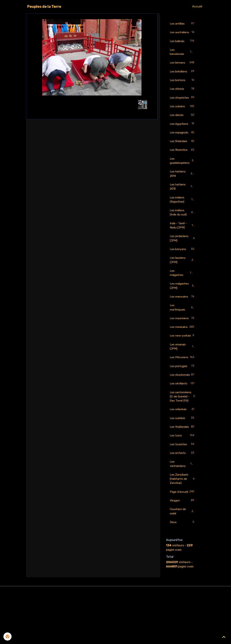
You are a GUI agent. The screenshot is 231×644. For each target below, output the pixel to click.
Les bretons (183, 85)
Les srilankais (183, 446)
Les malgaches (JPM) (183, 295)
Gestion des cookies (116, 639)
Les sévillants (183, 416)
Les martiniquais (183, 317)
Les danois (183, 121)
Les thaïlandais (183, 466)
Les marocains (183, 306)
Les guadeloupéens (183, 167)
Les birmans (183, 68)
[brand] (44, 6)
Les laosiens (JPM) (183, 268)
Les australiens (183, 35)
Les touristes (183, 486)
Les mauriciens (183, 330)
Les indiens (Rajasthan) (183, 207)
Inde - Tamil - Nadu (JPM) (183, 233)
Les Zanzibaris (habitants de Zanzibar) (183, 521)
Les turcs (183, 477)
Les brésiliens (183, 77)
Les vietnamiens (183, 506)
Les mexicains (183, 343)
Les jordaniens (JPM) (183, 246)
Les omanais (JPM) (183, 369)
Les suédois (183, 455)
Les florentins (183, 156)
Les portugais (183, 394)
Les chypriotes (183, 103)
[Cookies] (8, 637)
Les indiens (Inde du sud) (183, 220)
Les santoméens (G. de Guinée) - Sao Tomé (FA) (183, 431)
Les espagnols (183, 139)
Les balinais (183, 46)
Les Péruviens (183, 382)
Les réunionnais (183, 405)
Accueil (197, 6)
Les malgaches (183, 281)
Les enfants (183, 495)
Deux (183, 570)
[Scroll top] (224, 637)
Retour (92, 104)
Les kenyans (183, 257)
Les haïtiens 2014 (183, 180)
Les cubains (183, 112)
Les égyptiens (183, 130)
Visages (183, 548)
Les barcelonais (183, 57)
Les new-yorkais (183, 356)
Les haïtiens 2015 (183, 193)
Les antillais (183, 24)
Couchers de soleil (183, 559)
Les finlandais (183, 147)
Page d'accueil (183, 536)
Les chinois (183, 94)
